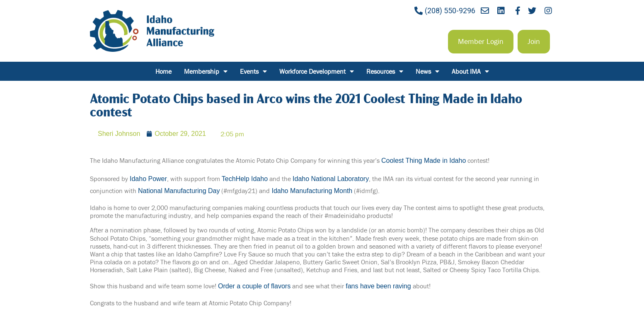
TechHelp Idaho (245, 179)
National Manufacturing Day (179, 191)
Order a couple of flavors (254, 286)
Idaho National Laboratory (331, 179)
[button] (481, 41)
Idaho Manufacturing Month (312, 191)
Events (253, 71)
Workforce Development (317, 71)
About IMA (470, 71)
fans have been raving (378, 286)
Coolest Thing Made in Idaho (424, 161)
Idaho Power (148, 179)
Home (163, 71)
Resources (385, 71)
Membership (206, 71)
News (427, 71)
